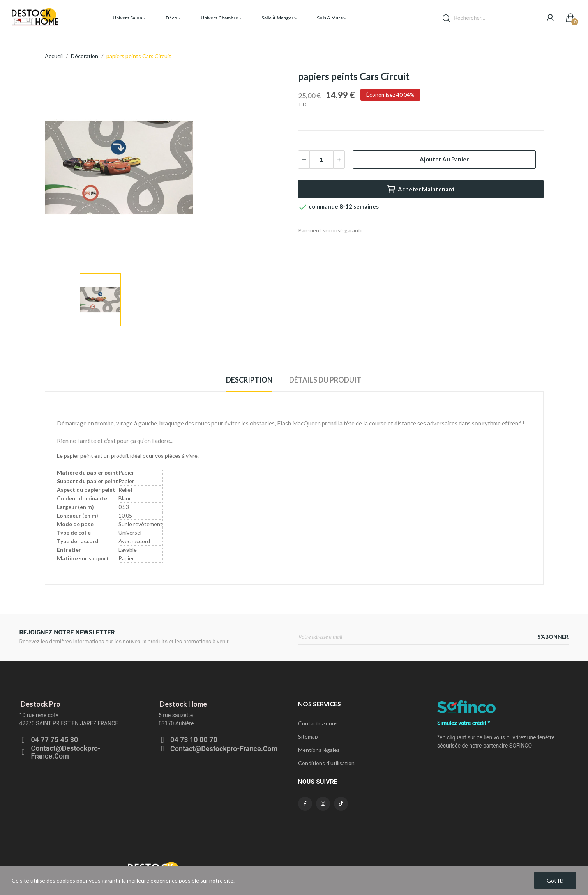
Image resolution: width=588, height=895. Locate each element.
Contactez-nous (318, 723)
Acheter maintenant (421, 189)
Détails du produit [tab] (325, 380)
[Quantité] (321, 160)
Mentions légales (319, 750)
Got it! (555, 880)
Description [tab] (249, 380)
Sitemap (308, 736)
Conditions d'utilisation (326, 763)
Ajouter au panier (444, 159)
